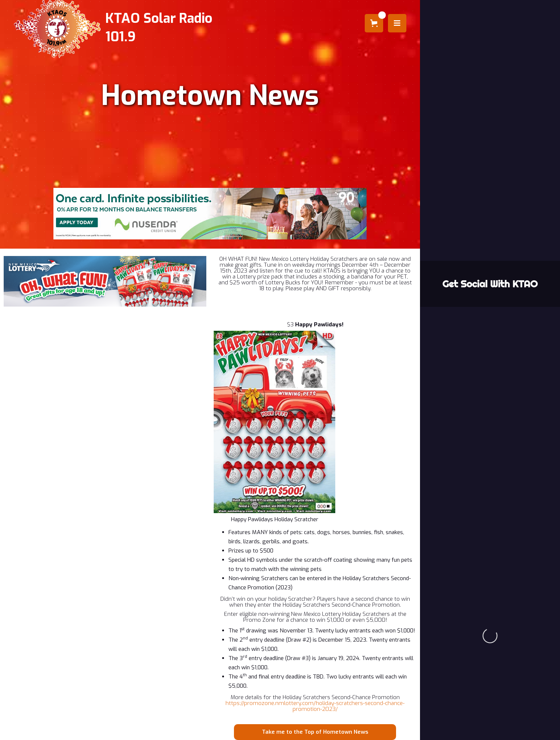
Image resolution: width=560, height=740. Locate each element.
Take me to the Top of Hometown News (315, 732)
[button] (374, 23)
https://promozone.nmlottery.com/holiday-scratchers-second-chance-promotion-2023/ (315, 706)
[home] (126, 28)
